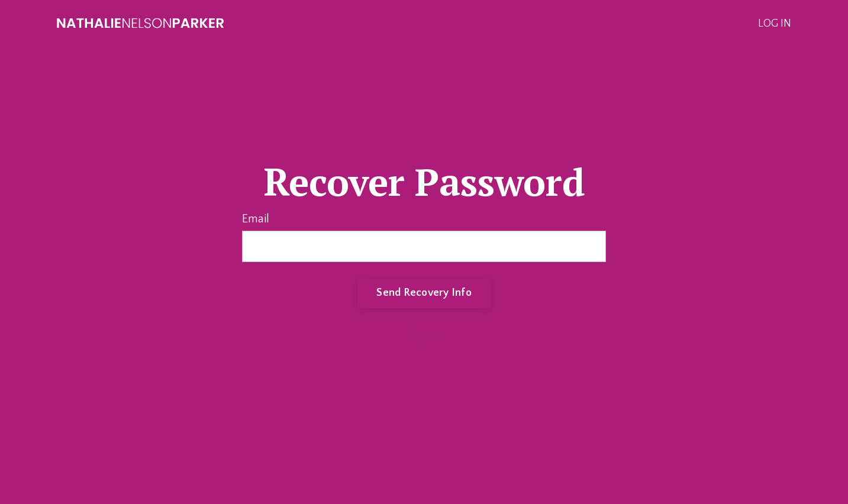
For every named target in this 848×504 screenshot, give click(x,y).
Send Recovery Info (424, 293)
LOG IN (775, 24)
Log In (424, 335)
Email (256, 219)
